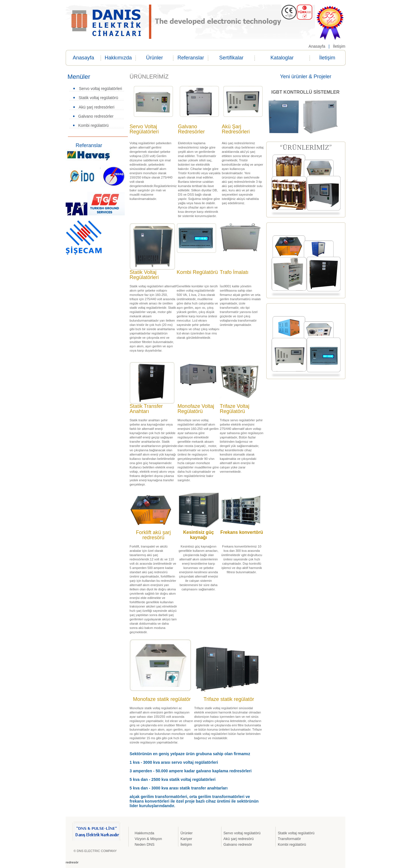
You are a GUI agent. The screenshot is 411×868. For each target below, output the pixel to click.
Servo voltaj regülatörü (242, 833)
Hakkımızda (118, 58)
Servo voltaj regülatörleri (101, 89)
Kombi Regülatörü (197, 272)
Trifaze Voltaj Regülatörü (234, 409)
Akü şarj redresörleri (97, 107)
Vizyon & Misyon (148, 839)
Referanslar (191, 58)
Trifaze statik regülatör (229, 699)
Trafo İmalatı (234, 272)
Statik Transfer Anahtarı (146, 409)
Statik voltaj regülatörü (99, 98)
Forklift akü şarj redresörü (153, 535)
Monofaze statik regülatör (162, 699)
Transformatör (289, 839)
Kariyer (186, 839)
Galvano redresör (238, 844)
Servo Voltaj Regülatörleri (144, 129)
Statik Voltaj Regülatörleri (144, 275)
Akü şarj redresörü (239, 839)
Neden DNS (145, 844)
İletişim (339, 46)
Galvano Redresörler (191, 129)
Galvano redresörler (96, 116)
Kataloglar (282, 58)
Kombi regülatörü (93, 125)
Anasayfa (317, 46)
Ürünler (155, 58)
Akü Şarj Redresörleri (236, 129)
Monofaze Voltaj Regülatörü (196, 409)
